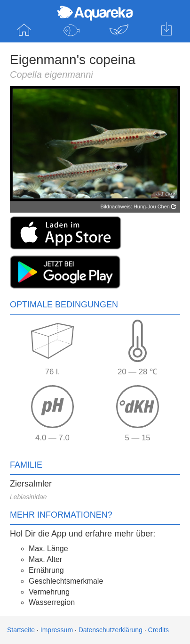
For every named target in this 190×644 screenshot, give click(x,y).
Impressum (57, 630)
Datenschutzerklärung (111, 630)
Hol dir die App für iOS (166, 30)
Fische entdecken (71, 30)
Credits (158, 630)
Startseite (24, 30)
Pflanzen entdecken (119, 30)
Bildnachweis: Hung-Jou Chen (139, 206)
